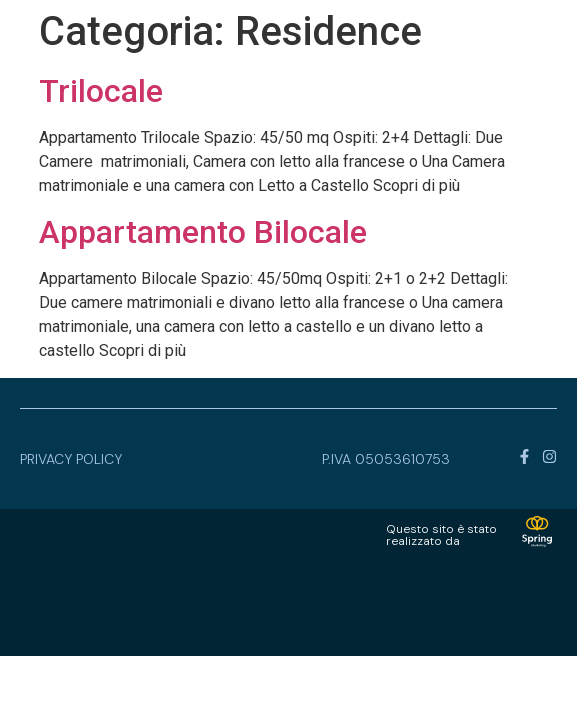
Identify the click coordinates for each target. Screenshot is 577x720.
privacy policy (71, 459)
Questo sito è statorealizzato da (441, 535)
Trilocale (101, 91)
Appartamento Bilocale (203, 232)
